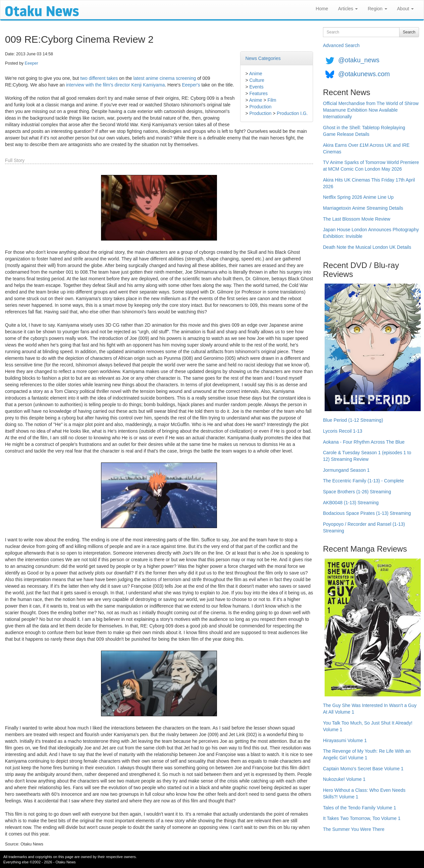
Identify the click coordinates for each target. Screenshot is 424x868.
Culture (257, 80)
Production (261, 107)
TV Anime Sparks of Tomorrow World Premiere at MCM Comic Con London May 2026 (371, 166)
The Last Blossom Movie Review (357, 219)
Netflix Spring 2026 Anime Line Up (358, 197)
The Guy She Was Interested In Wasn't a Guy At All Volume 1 (370, 709)
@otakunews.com (364, 74)
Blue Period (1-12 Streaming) (353, 420)
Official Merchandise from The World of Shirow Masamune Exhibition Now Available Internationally (371, 110)
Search (409, 32)
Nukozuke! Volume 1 (344, 779)
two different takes (99, 78)
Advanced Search (341, 45)
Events (257, 87)
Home (322, 9)
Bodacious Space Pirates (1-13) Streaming (367, 513)
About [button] (405, 9)
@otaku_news (359, 60)
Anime (256, 74)
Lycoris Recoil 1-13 (343, 431)
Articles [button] (348, 9)
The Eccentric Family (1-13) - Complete (363, 481)
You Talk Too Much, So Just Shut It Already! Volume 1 (368, 726)
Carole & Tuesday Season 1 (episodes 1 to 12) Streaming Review (367, 456)
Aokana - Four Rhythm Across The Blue (364, 442)
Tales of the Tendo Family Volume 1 (360, 808)
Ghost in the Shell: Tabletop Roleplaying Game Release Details (364, 131)
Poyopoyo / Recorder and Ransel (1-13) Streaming (364, 527)
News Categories (263, 58)
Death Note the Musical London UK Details (367, 247)
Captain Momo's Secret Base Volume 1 (363, 769)
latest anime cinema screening (164, 78)
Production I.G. (292, 113)
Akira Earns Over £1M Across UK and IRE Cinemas (366, 148)
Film (272, 100)
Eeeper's (191, 85)
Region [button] (377, 9)
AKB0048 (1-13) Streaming (351, 503)
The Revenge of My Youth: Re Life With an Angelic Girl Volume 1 (367, 754)
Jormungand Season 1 (346, 470)
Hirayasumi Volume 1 (345, 740)
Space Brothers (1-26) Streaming (357, 492)
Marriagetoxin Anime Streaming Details (363, 208)
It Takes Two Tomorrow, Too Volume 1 (362, 818)
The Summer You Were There (354, 829)
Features (259, 93)
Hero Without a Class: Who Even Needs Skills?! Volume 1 (364, 793)
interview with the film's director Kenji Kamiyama (115, 85)
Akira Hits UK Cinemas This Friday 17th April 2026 (369, 183)
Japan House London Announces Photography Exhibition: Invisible (371, 233)
